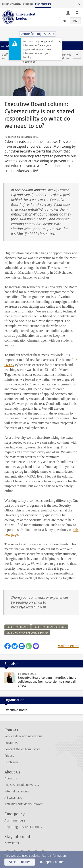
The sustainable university (22, 785)
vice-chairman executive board (27, 633)
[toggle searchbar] (77, 13)
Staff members (43, 4)
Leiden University (12, 4)
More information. (54, 856)
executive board (17, 627)
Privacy (9, 756)
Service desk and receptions (23, 736)
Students (28, 4)
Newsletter (12, 843)
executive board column (50, 627)
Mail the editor (68, 646)
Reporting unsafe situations (23, 827)
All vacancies (13, 798)
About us (11, 778)
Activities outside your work (23, 804)
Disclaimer (11, 762)
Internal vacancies (17, 791)
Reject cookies (54, 862)
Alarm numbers (15, 821)
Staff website (7, 56)
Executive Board (16, 710)
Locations (11, 743)
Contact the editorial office (22, 749)
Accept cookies (20, 862)
